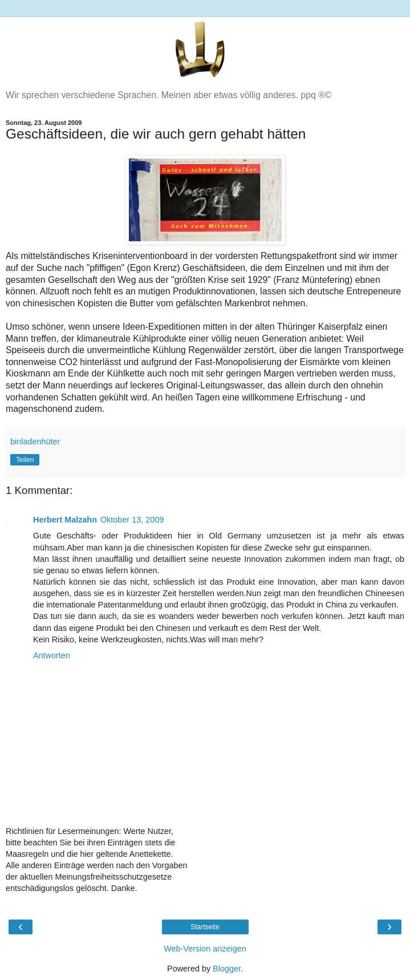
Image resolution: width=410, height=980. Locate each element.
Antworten (52, 655)
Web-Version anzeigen (205, 949)
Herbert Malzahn (65, 520)
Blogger (227, 969)
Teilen (25, 460)
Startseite (205, 927)
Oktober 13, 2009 (132, 520)
